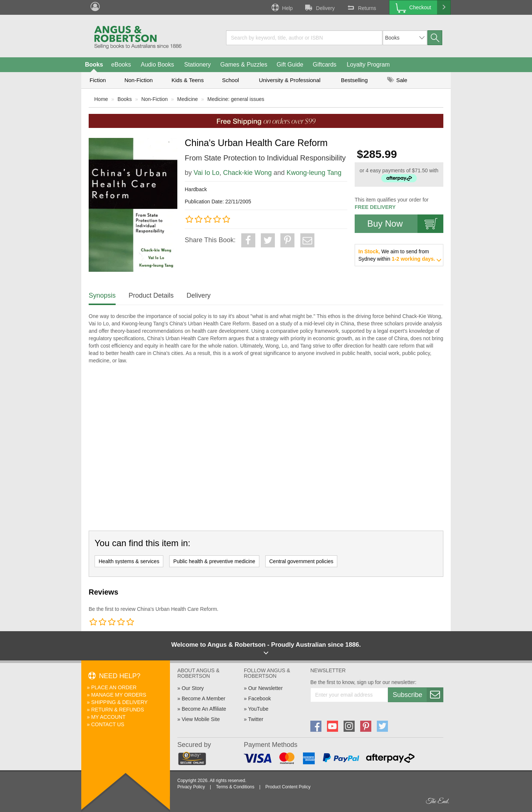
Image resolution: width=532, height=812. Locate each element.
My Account (108, 717)
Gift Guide (290, 65)
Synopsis (102, 295)
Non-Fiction (139, 80)
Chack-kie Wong (248, 173)
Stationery (197, 65)
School (231, 80)
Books (94, 65)
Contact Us (108, 724)
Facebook (260, 698)
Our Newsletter (265, 688)
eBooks (121, 65)
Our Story (193, 688)
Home (101, 99)
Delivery (319, 7)
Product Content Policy (288, 787)
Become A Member (204, 698)
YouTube (258, 709)
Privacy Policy (191, 787)
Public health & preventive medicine (214, 561)
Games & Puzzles (244, 65)
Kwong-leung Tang (314, 173)
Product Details (151, 295)
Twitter (255, 719)
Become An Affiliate (204, 709)
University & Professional (290, 80)
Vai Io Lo (207, 173)
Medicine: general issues (236, 99)
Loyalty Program (369, 65)
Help (282, 7)
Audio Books (157, 65)
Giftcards (325, 65)
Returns (361, 7)
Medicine (188, 99)
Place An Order (114, 687)
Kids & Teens (187, 80)
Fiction (98, 80)
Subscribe (418, 695)
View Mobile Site (201, 719)
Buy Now (405, 224)
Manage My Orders (119, 695)
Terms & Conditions (235, 787)
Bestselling (354, 80)
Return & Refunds (118, 710)
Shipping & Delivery (120, 702)
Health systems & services (129, 561)
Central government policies (301, 561)
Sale (397, 80)
